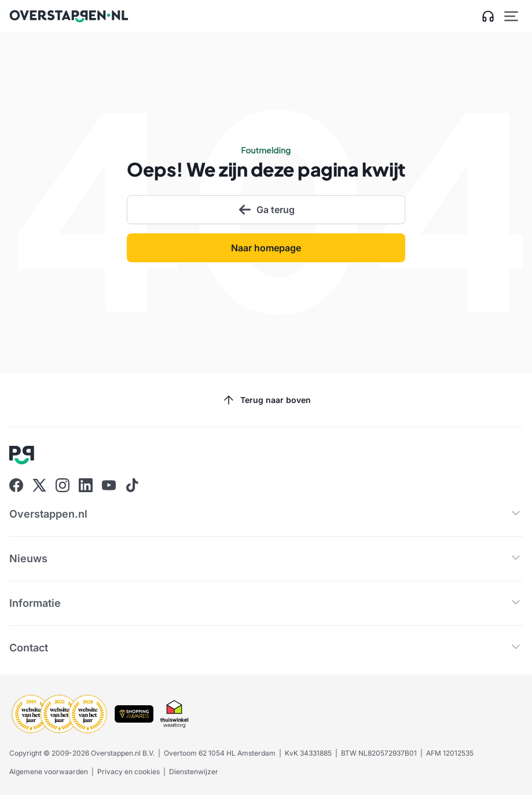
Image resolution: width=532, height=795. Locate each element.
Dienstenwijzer (194, 772)
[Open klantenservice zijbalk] (488, 16)
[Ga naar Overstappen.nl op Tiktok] (132, 485)
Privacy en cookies (129, 772)
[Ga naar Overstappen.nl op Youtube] (109, 485)
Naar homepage (266, 248)
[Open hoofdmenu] (511, 16)
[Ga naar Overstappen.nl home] (69, 16)
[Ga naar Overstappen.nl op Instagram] (63, 485)
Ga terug (266, 210)
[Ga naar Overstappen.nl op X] (39, 485)
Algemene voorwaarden (49, 772)
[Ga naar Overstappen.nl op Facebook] (16, 485)
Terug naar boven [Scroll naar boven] (266, 400)
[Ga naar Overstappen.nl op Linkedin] (86, 485)
